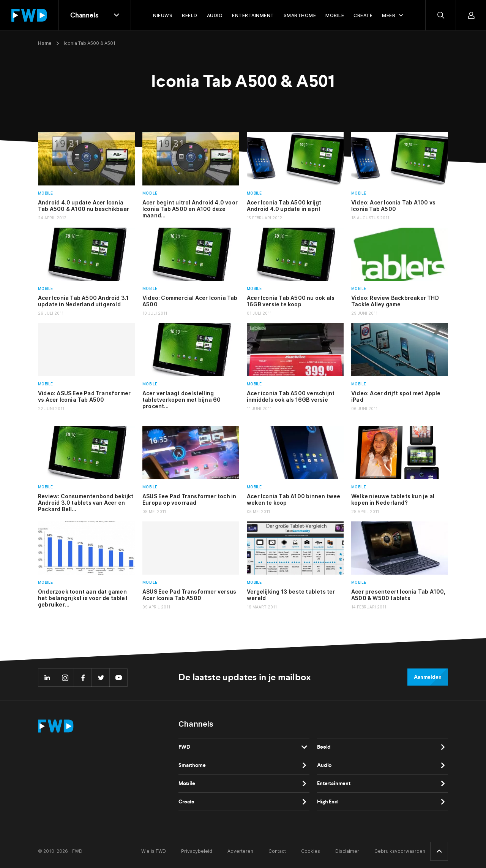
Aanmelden (428, 677)
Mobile (46, 193)
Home (45, 43)
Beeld (324, 747)
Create (186, 802)
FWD (184, 747)
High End (327, 802)
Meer (389, 15)
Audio (324, 765)
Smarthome (192, 765)
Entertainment (334, 783)
